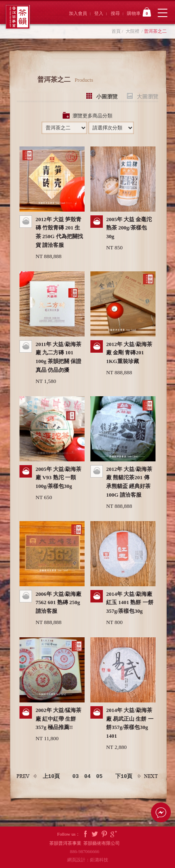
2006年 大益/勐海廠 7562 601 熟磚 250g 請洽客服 (59, 603)
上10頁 (51, 776)
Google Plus (114, 834)
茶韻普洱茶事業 (18, 17)
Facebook (85, 834)
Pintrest (105, 834)
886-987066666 (88, 851)
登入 (99, 13)
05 (100, 776)
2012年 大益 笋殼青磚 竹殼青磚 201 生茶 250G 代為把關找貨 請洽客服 (59, 232)
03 (75, 776)
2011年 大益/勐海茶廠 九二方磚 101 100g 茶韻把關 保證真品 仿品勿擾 (59, 357)
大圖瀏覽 (148, 96)
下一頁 (148, 777)
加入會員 (78, 13)
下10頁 (124, 776)
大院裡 (132, 31)
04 (87, 776)
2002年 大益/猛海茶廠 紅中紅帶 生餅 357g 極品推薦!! (59, 719)
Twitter (95, 834)
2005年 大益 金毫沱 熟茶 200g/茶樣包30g (129, 228)
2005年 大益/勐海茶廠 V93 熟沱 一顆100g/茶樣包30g (59, 478)
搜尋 (115, 13)
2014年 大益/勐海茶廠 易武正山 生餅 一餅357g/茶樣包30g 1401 (130, 723)
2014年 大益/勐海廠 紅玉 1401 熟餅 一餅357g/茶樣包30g (130, 603)
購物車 (139, 12)
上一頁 (27, 777)
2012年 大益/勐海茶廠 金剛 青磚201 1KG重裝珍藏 (129, 353)
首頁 (116, 31)
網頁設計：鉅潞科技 (88, 860)
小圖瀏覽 (107, 96)
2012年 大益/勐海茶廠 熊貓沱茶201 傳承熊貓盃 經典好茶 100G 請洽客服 (129, 482)
